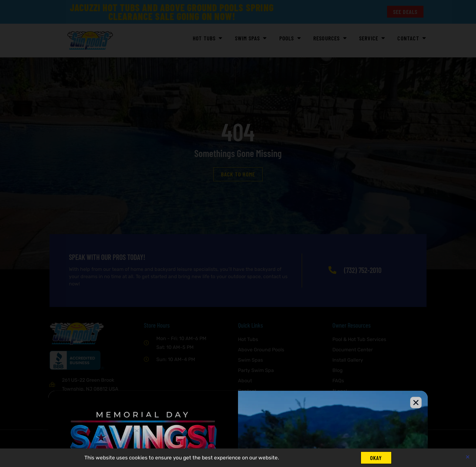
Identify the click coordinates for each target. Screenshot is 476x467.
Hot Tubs (248, 339)
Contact (412, 38)
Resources (330, 38)
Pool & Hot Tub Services (359, 339)
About (245, 381)
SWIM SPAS (251, 38)
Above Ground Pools (261, 350)
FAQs (338, 381)
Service (372, 38)
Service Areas (254, 401)
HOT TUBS (208, 38)
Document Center (353, 350)
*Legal (340, 391)
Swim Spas (250, 360)
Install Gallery (348, 360)
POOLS (290, 38)
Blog (338, 370)
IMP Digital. (131, 448)
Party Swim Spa (256, 370)
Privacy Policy (254, 412)
